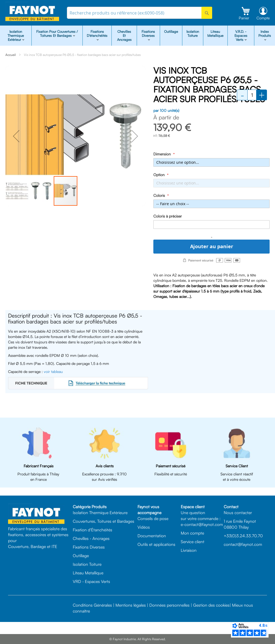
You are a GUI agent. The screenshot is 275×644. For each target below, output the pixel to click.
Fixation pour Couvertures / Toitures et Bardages (57, 33)
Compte (263, 18)
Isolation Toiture (193, 33)
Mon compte (192, 533)
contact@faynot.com (243, 544)
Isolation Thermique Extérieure (100, 513)
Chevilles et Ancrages (124, 35)
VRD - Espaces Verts (91, 581)
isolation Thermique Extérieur (16, 35)
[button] (16, 136)
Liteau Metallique (215, 33)
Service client (193, 542)
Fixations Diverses (89, 547)
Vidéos (144, 527)
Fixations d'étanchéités (97, 33)
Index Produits (265, 33)
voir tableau (53, 371)
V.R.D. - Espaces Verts (241, 35)
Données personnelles (169, 605)
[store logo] (32, 12)
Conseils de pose (153, 518)
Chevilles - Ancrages (91, 538)
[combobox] (140, 13)
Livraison (189, 550)
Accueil (11, 55)
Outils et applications (156, 544)
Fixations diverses (148, 33)
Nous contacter (238, 513)
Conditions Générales (92, 605)
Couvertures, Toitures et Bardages (104, 521)
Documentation (152, 536)
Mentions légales (131, 605)
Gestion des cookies (211, 605)
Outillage (171, 31)
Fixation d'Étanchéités (93, 530)
